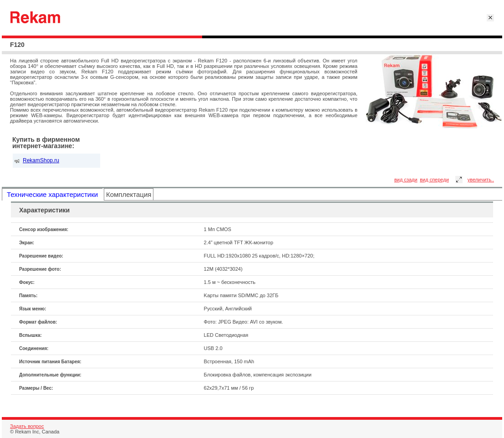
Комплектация (129, 194)
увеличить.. (481, 180)
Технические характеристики (52, 194)
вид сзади (406, 180)
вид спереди (434, 180)
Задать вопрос (27, 426)
